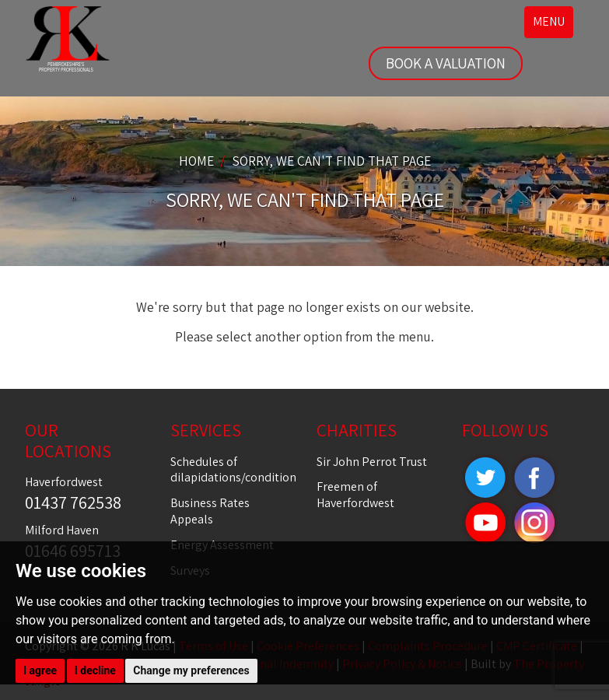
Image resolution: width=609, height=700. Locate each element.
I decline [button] (95, 670)
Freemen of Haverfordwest (355, 495)
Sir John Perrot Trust (372, 462)
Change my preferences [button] (191, 670)
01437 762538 (73, 502)
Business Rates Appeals (210, 511)
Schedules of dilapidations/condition (233, 470)
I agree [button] (40, 670)
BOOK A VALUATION (446, 63)
